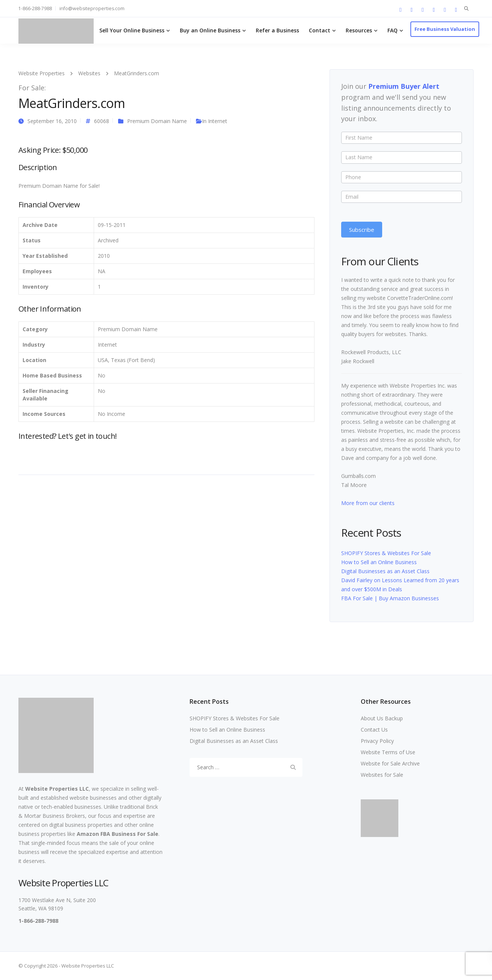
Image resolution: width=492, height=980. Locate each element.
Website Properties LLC (57, 789)
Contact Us (374, 730)
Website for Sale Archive (390, 763)
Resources (359, 30)
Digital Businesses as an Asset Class (385, 571)
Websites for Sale (382, 775)
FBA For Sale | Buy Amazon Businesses (390, 598)
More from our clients (368, 503)
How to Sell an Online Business (379, 562)
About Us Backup (382, 718)
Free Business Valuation (445, 29)
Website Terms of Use (388, 752)
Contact (320, 30)
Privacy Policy (377, 741)
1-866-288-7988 (35, 8)
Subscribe (362, 230)
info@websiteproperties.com (92, 8)
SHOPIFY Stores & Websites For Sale (386, 553)
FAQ (393, 30)
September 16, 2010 (52, 121)
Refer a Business (277, 30)
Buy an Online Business (210, 30)
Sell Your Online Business (132, 30)
